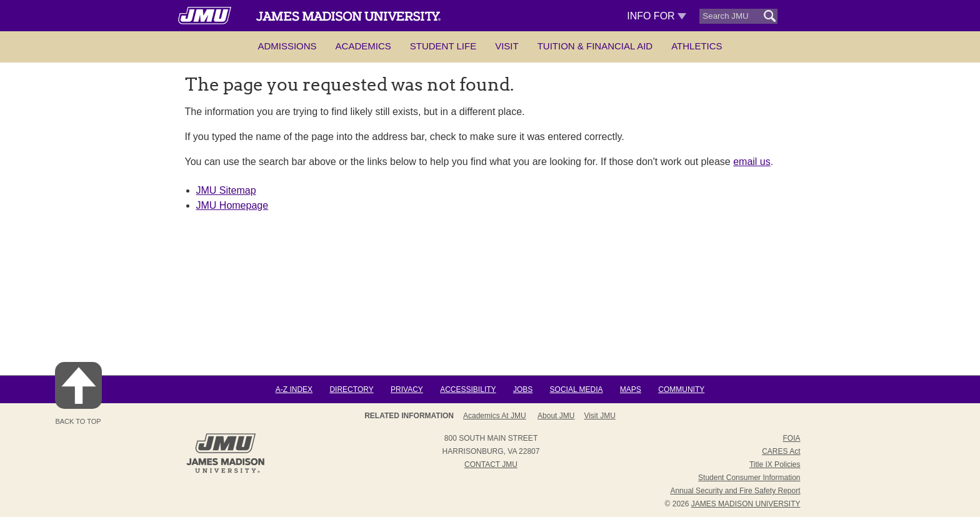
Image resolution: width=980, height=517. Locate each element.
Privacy (407, 389)
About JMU (556, 416)
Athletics (697, 46)
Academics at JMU (495, 416)
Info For (657, 16)
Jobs (523, 389)
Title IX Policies (775, 464)
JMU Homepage (232, 205)
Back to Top (78, 394)
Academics (363, 46)
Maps (631, 389)
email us (752, 162)
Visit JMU (599, 416)
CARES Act (781, 451)
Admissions (287, 46)
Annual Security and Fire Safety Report (735, 491)
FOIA (791, 438)
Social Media (577, 389)
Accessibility (468, 389)
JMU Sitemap (226, 190)
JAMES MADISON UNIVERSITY (746, 504)
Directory (351, 389)
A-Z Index (294, 389)
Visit (507, 46)
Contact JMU (491, 464)
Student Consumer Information (749, 478)
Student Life (443, 46)
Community (681, 389)
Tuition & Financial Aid (595, 46)
